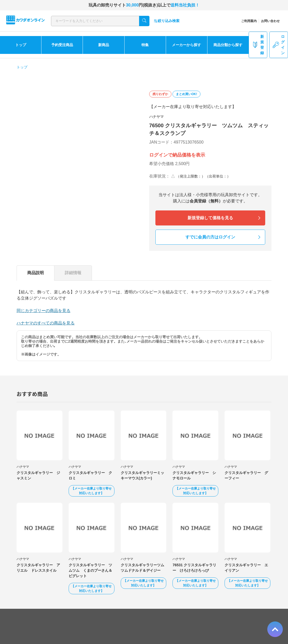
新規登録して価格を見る (210, 218)
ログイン (279, 45)
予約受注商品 (62, 45)
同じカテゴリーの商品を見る (44, 311)
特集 (145, 45)
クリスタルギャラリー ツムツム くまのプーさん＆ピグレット (90, 570)
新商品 (104, 45)
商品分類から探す (228, 45)
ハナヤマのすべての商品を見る (46, 323)
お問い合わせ (270, 21)
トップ (21, 45)
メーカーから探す (186, 45)
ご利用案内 (249, 21)
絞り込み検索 (167, 21)
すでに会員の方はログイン (210, 237)
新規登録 (258, 45)
